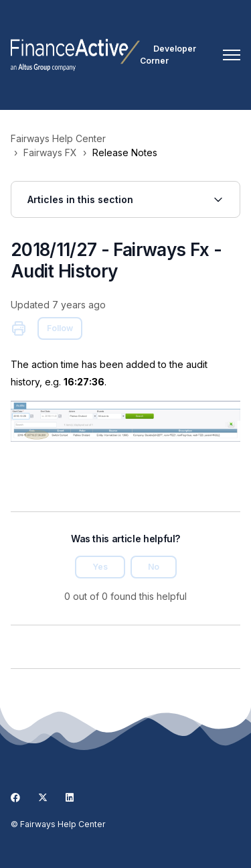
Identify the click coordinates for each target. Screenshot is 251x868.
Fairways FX (50, 152)
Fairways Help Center (58, 138)
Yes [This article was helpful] (100, 567)
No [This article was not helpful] (154, 567)
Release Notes (125, 152)
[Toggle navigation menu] (232, 55)
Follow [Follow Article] (60, 328)
